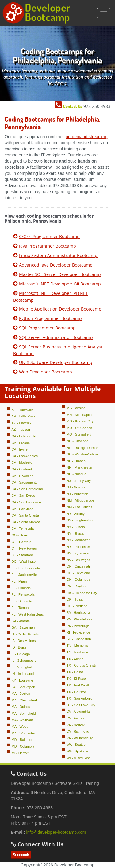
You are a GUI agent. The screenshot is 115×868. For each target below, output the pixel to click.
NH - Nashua (77, 474)
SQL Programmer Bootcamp (47, 328)
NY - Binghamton (80, 520)
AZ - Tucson (21, 429)
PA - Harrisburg (78, 612)
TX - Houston (77, 692)
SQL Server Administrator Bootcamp (56, 337)
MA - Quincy (21, 707)
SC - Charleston (79, 639)
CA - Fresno (21, 443)
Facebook (21, 855)
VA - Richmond (78, 731)
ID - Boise (19, 647)
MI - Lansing (76, 408)
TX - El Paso (76, 679)
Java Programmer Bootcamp (48, 246)
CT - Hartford (21, 542)
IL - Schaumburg (24, 660)
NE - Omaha (76, 461)
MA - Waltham (22, 720)
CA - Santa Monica (26, 522)
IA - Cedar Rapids (25, 634)
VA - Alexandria (78, 712)
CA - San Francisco (26, 502)
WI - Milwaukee (78, 758)
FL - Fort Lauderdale (27, 568)
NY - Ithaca (75, 533)
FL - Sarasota (22, 601)
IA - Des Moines (23, 641)
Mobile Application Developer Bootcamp (60, 309)
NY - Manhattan (79, 540)
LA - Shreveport (23, 687)
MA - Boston (21, 693)
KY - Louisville (22, 680)
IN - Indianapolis (24, 674)
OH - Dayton (76, 586)
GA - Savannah (23, 627)
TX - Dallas (75, 672)
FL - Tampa (20, 608)
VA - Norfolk (76, 725)
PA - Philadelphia (79, 619)
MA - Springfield (23, 713)
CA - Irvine (19, 449)
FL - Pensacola (23, 594)
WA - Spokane (77, 751)
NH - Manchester (80, 467)
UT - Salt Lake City (81, 705)
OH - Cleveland (78, 573)
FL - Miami (19, 581)
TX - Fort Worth (78, 685)
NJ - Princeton (77, 494)
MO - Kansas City (80, 421)
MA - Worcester (23, 733)
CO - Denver (21, 535)
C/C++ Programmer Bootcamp (49, 236)
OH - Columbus (78, 579)
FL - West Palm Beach (28, 614)
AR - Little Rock (23, 416)
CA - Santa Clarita (25, 515)
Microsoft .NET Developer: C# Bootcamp (60, 284)
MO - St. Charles (79, 428)
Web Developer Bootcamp (46, 372)
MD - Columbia (23, 746)
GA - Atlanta (21, 621)
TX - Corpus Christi (81, 665)
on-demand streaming (86, 137)
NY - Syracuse (78, 553)
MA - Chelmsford (24, 700)
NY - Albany (76, 514)
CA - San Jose (22, 509)
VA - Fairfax (75, 718)
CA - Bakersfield (24, 436)
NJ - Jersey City (79, 481)
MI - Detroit (20, 753)
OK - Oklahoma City (82, 593)
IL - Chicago (21, 654)
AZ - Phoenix (21, 423)
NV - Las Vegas (79, 560)
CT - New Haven (24, 548)
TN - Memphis (77, 645)
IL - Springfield (22, 667)
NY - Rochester (78, 547)
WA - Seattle (76, 745)
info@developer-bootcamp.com (56, 832)
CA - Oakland (22, 469)
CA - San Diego (23, 495)
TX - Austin (75, 659)
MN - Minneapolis (80, 415)
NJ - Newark (76, 487)
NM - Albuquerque (80, 500)
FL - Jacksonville (24, 575)
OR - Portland (77, 606)
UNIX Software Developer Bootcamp (56, 362)
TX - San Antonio (80, 698)
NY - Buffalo (76, 527)
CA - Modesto (22, 462)
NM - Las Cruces (79, 507)
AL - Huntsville (22, 410)
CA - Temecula (23, 528)
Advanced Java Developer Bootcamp (56, 265)
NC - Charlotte (78, 441)
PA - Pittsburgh (78, 626)
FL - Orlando (21, 588)
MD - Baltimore (23, 740)
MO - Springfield (79, 434)
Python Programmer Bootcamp (50, 318)
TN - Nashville (77, 652)
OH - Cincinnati (78, 566)
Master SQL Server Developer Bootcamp (60, 274)
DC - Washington (24, 561)
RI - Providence (78, 632)
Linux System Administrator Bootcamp (58, 255)
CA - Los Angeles (25, 456)
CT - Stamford (22, 555)
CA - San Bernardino (27, 489)
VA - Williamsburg (80, 738)
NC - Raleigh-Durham (83, 448)
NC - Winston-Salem (82, 454)
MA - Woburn (21, 726)
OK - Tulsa (75, 599)
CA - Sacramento (24, 482)
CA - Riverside (22, 476)
